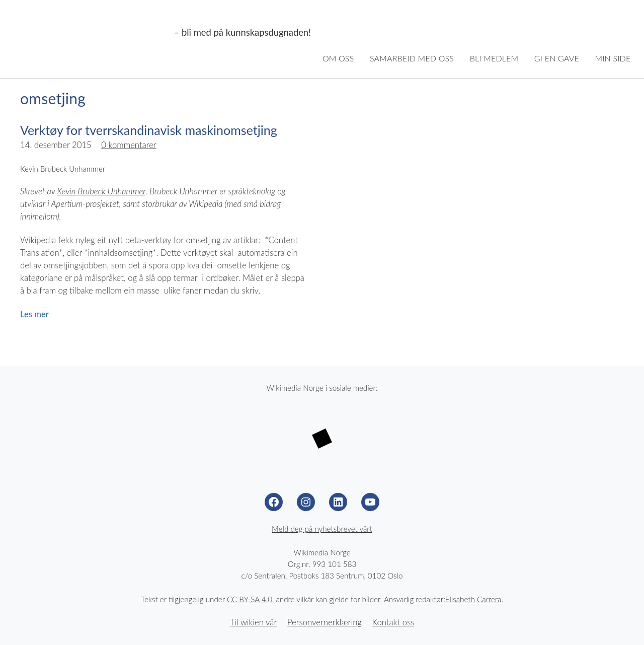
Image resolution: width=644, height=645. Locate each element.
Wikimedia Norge (92, 33)
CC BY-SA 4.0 (250, 599)
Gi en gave (557, 58)
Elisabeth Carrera (473, 599)
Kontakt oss (393, 622)
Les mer (34, 314)
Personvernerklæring (325, 622)
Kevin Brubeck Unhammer (102, 191)
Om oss (338, 58)
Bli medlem (494, 58)
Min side (613, 58)
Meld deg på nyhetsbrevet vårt (322, 529)
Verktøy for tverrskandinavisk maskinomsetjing (149, 130)
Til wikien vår (254, 622)
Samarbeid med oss (412, 58)
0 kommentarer (129, 145)
